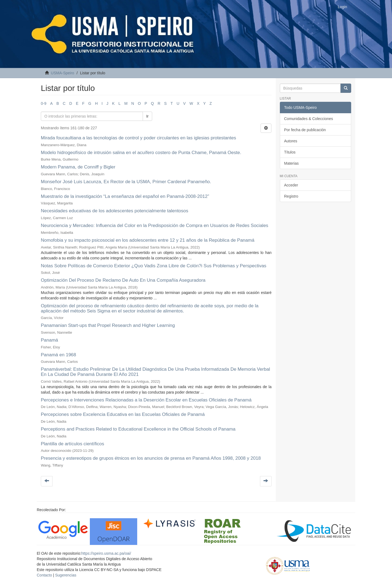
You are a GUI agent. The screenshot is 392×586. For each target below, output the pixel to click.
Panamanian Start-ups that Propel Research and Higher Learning (108, 325)
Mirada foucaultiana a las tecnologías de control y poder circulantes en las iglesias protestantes (138, 138)
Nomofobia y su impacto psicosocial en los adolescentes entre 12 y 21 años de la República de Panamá (148, 240)
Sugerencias (66, 575)
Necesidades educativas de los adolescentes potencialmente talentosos (115, 211)
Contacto (44, 575)
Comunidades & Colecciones (309, 119)
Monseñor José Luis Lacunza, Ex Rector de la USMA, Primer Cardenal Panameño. (126, 182)
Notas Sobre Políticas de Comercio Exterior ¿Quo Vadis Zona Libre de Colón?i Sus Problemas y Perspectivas (154, 266)
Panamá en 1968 (59, 355)
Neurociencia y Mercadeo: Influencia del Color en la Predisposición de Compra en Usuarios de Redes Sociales (154, 225)
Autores (291, 141)
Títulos (290, 152)
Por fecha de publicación (305, 130)
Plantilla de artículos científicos (72, 444)
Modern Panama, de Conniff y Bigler (78, 167)
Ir (147, 116)
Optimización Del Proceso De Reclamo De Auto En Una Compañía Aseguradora (123, 280)
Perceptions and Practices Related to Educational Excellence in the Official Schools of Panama (138, 429)
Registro (291, 196)
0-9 (44, 103)
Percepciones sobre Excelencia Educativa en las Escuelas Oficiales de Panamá (123, 414)
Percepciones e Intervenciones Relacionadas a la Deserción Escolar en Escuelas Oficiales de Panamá (146, 400)
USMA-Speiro (63, 73)
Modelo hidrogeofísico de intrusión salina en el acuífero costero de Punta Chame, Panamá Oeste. (141, 153)
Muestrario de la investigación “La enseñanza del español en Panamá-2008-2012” (125, 196)
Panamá (49, 340)
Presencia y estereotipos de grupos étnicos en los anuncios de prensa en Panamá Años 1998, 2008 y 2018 (151, 458)
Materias (292, 163)
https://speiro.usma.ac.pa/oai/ (106, 553)
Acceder (291, 185)
